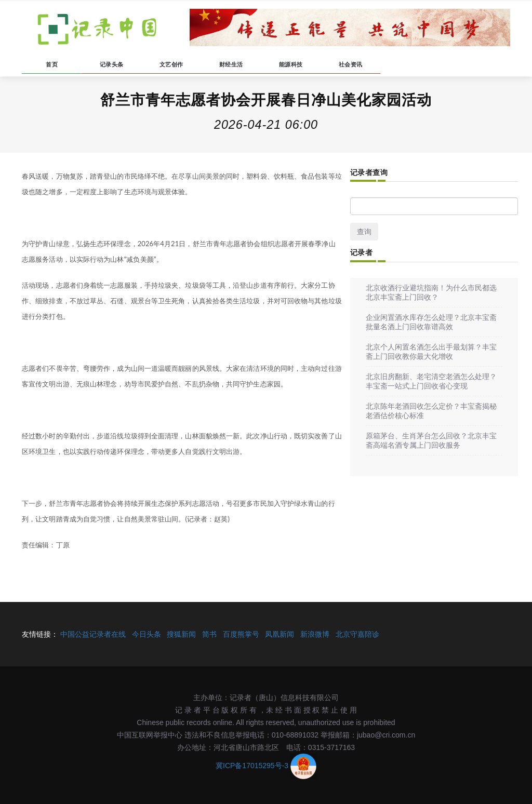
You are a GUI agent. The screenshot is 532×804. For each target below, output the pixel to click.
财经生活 (231, 64)
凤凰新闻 (280, 634)
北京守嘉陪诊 (357, 634)
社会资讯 (351, 64)
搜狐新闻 (181, 634)
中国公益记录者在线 (93, 634)
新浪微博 (315, 634)
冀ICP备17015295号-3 (252, 766)
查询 (364, 232)
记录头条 (112, 64)
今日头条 (147, 634)
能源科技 (291, 64)
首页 (52, 64)
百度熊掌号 (241, 634)
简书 (209, 634)
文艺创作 (171, 64)
